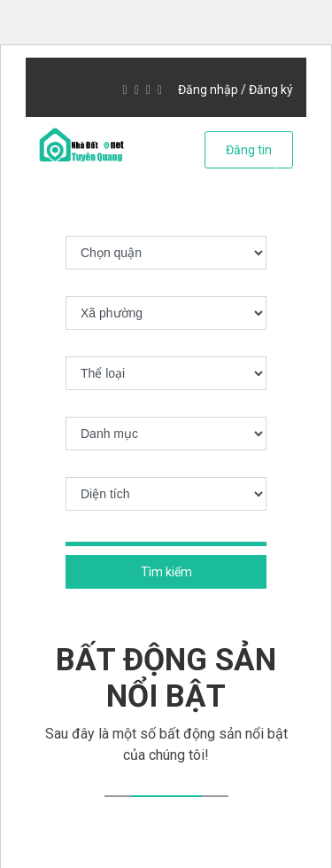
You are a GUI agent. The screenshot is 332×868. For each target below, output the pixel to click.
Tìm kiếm (166, 572)
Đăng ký (271, 90)
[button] (47, 183)
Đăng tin (249, 150)
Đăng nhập (208, 90)
